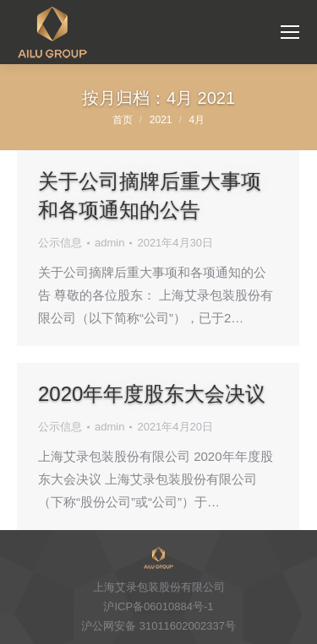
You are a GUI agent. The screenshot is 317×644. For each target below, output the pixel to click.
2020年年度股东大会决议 (152, 394)
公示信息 (60, 243)
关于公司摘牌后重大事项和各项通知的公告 (150, 195)
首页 (123, 120)
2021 (161, 120)
